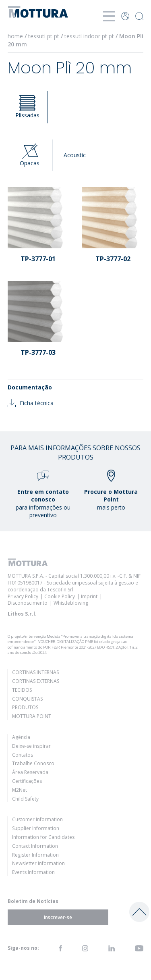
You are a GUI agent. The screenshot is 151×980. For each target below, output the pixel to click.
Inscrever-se (58, 917)
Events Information (33, 872)
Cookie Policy (60, 596)
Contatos (23, 755)
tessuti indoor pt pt (89, 36)
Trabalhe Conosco (33, 763)
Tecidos (22, 690)
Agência (21, 737)
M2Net (20, 790)
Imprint (89, 596)
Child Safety (25, 799)
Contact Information (35, 846)
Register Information (35, 855)
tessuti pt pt (44, 36)
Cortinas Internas (35, 672)
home (15, 36)
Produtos (25, 707)
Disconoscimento (28, 603)
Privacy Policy (23, 596)
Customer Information (37, 819)
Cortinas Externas (36, 681)
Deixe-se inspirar (31, 746)
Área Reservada (30, 772)
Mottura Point (32, 716)
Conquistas (27, 699)
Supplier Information (36, 828)
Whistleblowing (71, 603)
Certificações (27, 781)
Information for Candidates (43, 837)
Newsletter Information (38, 863)
